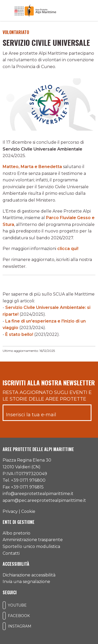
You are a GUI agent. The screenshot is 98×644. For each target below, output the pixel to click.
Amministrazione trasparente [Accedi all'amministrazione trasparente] (33, 540)
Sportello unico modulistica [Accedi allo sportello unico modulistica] (31, 546)
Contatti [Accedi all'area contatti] (11, 553)
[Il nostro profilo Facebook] (4, 616)
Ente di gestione (19, 522)
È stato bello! (19, 334)
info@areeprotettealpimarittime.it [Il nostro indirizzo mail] (38, 494)
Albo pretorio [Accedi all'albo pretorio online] (16, 533)
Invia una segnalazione (26, 582)
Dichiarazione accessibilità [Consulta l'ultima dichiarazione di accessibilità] (29, 575)
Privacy (10, 511)
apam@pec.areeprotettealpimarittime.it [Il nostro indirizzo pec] (44, 500)
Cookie (28, 511)
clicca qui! (68, 249)
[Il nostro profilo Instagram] (4, 626)
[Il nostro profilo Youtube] (4, 605)
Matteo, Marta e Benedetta (32, 167)
